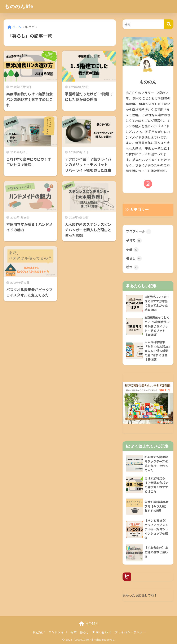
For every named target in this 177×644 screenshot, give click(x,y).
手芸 (132, 249)
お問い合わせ (102, 632)
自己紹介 (39, 632)
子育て (134, 240)
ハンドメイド (58, 632)
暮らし (134, 258)
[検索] (169, 24)
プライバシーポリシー (130, 632)
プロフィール (139, 231)
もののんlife (19, 6)
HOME (88, 624)
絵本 (132, 267)
